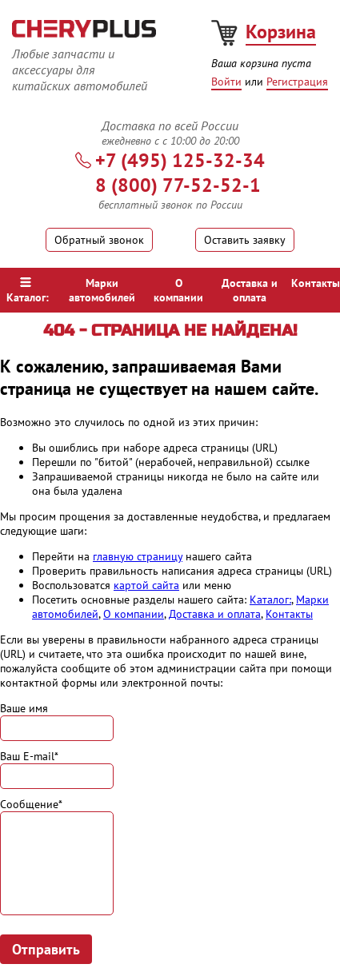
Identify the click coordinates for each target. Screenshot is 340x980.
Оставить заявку (245, 240)
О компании (178, 290)
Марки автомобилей (102, 290)
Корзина (281, 32)
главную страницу (138, 556)
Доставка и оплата (250, 290)
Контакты (316, 283)
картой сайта (146, 585)
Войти (226, 82)
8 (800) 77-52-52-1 (178, 185)
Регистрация (297, 82)
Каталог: (28, 291)
